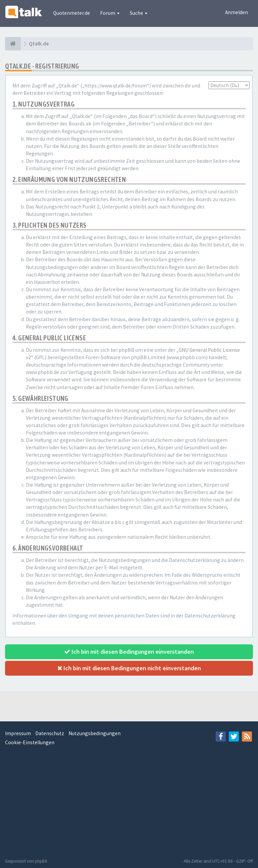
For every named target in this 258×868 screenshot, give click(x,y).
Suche (139, 13)
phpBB (41, 861)
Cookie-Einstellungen (30, 742)
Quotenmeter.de (72, 13)
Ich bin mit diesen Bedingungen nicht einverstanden (129, 668)
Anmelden (236, 12)
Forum (110, 13)
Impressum (18, 733)
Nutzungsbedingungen (95, 733)
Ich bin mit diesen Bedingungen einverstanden (129, 652)
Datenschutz (50, 733)
